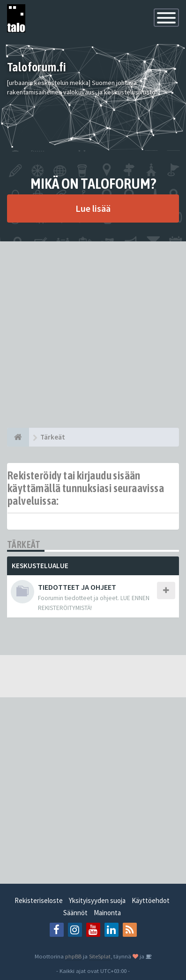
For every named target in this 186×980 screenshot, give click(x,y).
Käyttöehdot (151, 900)
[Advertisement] (93, 335)
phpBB (73, 956)
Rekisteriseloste (39, 900)
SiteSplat (100, 956)
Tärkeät (24, 544)
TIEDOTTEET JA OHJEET (77, 587)
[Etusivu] (18, 437)
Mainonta (107, 913)
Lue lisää (93, 208)
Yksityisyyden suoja (97, 900)
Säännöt (75, 913)
